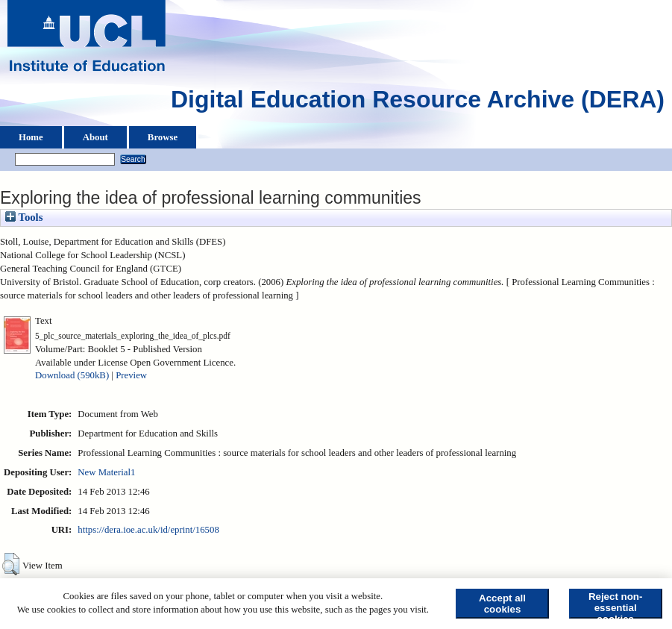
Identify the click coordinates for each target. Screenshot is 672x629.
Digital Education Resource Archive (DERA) (418, 103)
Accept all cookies (502, 604)
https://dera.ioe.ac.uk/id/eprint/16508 (148, 530)
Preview (131, 375)
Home (31, 137)
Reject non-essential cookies (616, 605)
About (95, 137)
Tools (24, 217)
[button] (11, 564)
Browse (163, 137)
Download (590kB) (72, 375)
